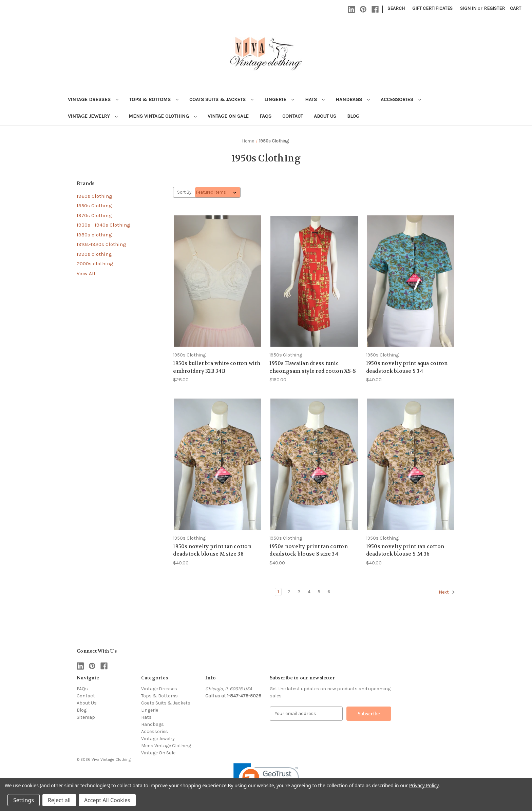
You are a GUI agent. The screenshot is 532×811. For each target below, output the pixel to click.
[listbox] (218, 192)
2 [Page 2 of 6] (289, 592)
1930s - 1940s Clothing (103, 225)
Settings (24, 800)
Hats (315, 99)
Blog (353, 116)
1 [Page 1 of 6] (278, 592)
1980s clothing (94, 235)
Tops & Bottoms (154, 99)
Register (494, 8)
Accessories (401, 99)
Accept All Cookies (107, 800)
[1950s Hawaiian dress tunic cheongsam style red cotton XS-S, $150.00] (314, 281)
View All (86, 273)
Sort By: (185, 192)
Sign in (468, 8)
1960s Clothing (94, 196)
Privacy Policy (424, 785)
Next (447, 592)
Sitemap (86, 717)
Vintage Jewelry (93, 116)
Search (396, 8)
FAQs (265, 116)
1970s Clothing (94, 215)
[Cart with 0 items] (516, 8)
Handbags (353, 99)
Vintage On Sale (228, 116)
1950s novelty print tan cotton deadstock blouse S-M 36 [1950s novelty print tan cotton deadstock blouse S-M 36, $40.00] (405, 550)
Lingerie (279, 99)
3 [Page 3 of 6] (299, 592)
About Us (325, 116)
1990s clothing (94, 254)
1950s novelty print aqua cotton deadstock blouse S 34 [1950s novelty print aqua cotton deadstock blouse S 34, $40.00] (407, 367)
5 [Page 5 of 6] (319, 592)
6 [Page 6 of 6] (329, 592)
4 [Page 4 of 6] (309, 592)
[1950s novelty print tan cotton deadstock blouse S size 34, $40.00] (314, 464)
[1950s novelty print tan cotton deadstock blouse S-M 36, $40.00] (411, 464)
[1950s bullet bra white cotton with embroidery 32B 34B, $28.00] (218, 281)
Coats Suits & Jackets (221, 99)
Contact (293, 116)
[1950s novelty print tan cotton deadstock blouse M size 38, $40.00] (218, 464)
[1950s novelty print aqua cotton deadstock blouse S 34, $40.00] (411, 281)
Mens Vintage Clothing (163, 116)
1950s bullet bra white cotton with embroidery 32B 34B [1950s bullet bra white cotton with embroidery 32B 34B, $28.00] (217, 367)
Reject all (59, 800)
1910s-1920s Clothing (101, 244)
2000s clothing (95, 264)
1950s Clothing (94, 206)
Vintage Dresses (93, 99)
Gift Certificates (432, 8)
